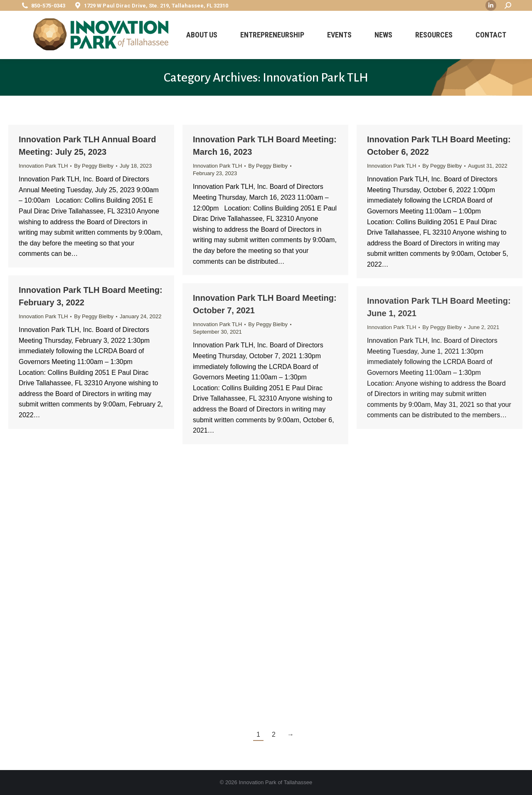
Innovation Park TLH (43, 166)
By (94, 166)
